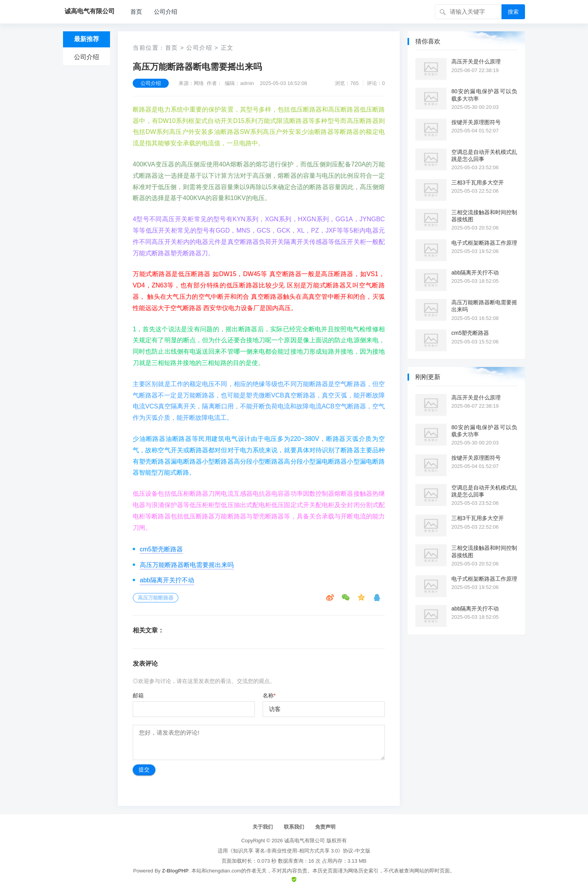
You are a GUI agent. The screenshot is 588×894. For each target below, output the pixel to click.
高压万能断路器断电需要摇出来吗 (187, 565)
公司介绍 (166, 12)
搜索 (513, 12)
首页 (136, 12)
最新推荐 (87, 39)
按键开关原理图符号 (476, 122)
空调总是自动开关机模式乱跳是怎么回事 (484, 155)
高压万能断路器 (156, 598)
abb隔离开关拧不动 (167, 580)
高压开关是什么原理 (476, 61)
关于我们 (263, 827)
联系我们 (294, 827)
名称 (269, 695)
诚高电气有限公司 (305, 841)
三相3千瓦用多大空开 (478, 182)
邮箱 (138, 695)
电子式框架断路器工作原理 (484, 243)
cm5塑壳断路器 (161, 549)
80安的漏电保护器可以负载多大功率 (484, 95)
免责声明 (325, 827)
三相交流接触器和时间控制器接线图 (484, 216)
